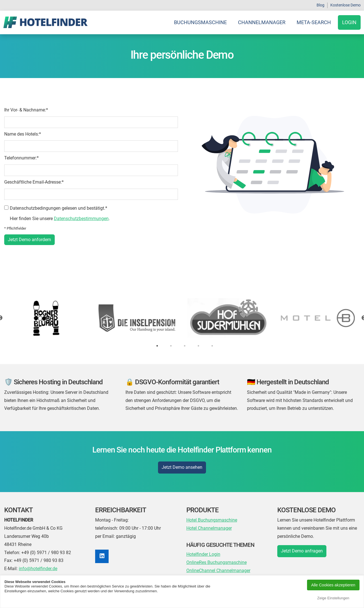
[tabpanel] (182, 318)
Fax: (8, 560)
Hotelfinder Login (203, 554)
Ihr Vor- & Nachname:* (26, 110)
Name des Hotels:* (23, 134)
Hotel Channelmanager (209, 528)
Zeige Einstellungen (333, 598)
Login (349, 22)
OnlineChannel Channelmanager (218, 571)
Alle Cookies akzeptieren (333, 585)
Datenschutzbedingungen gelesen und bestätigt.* (59, 208)
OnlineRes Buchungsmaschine (217, 562)
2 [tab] (171, 346)
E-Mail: (11, 569)
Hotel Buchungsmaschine (212, 520)
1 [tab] (157, 346)
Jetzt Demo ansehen (182, 467)
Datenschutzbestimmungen (81, 219)
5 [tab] (212, 346)
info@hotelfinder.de (38, 569)
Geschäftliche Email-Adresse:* (34, 182)
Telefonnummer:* (21, 158)
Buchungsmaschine (200, 22)
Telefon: (12, 553)
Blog (320, 5)
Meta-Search (314, 22)
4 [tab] (198, 346)
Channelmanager (262, 22)
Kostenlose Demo (345, 5)
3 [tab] (185, 346)
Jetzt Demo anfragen (302, 551)
